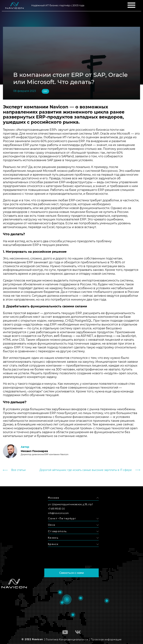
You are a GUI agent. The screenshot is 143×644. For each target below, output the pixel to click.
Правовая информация (106, 639)
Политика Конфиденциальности (67, 639)
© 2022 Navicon (32, 639)
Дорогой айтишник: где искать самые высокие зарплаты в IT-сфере (86, 470)
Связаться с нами (71, 573)
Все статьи (18, 470)
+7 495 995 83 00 (56, 509)
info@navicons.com (58, 513)
